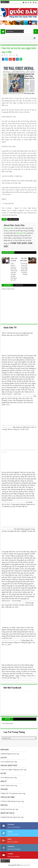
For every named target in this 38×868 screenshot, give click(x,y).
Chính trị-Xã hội (13, 219)
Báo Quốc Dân (9, 228)
